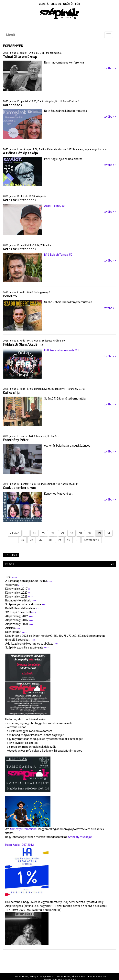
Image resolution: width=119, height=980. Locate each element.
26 (35, 533)
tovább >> (110, 68)
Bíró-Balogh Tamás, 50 (58, 255)
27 (44, 533)
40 (69, 540)
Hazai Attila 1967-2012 (20, 845)
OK (112, 564)
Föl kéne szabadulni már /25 (62, 350)
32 (90, 533)
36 (32, 540)
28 (53, 533)
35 (22, 540)
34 (108, 533)
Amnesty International (23, 829)
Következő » (92, 540)
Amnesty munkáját (80, 837)
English (11, 555)
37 (41, 540)
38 (50, 540)
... (26, 533)
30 (71, 533)
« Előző (15, 533)
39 (59, 540)
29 (62, 533)
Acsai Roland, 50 (54, 206)
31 (81, 533)
